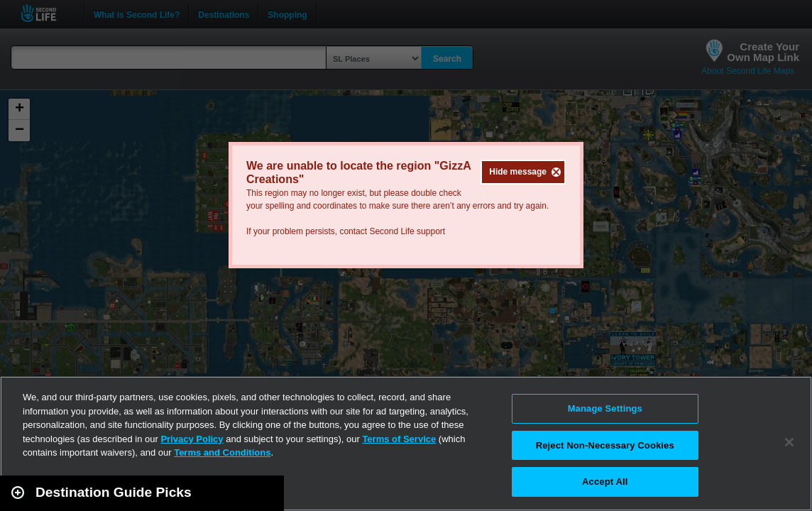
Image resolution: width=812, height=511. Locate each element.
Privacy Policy (192, 439)
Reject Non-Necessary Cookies (605, 445)
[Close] (789, 442)
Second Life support (407, 231)
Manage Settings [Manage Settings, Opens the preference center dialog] (605, 408)
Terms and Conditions (222, 452)
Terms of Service (399, 439)
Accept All (605, 482)
